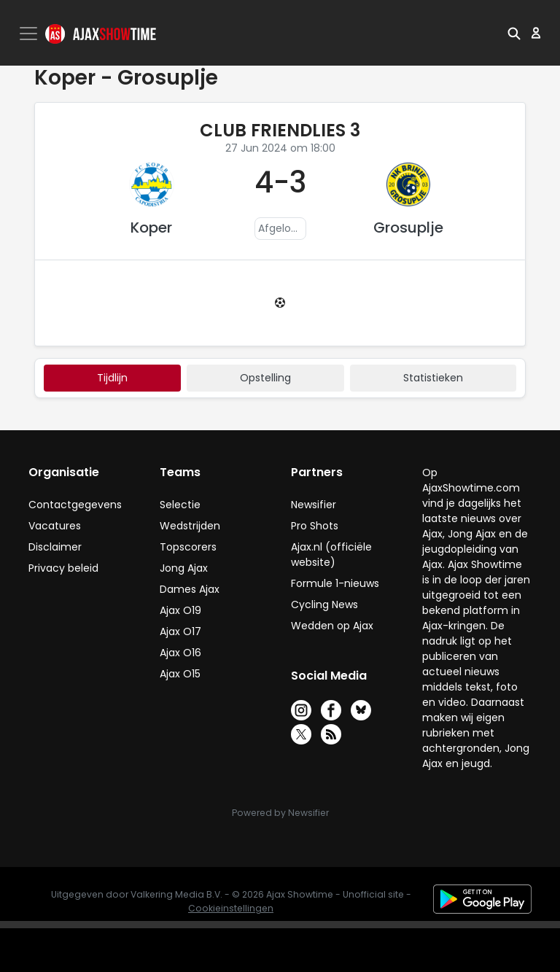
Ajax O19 (180, 610)
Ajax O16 (180, 653)
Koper (151, 228)
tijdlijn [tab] (112, 378)
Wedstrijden (190, 526)
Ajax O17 (180, 631)
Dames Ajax (190, 589)
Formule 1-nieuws (335, 583)
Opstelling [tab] (265, 378)
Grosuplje (408, 228)
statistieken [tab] (433, 378)
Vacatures (55, 526)
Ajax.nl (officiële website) (331, 555)
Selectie (180, 505)
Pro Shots (315, 526)
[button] (514, 33)
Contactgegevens (75, 505)
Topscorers (188, 547)
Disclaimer (55, 547)
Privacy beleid (63, 568)
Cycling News (324, 604)
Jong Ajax (184, 568)
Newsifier (314, 505)
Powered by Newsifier (280, 813)
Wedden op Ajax (332, 626)
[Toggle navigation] (30, 34)
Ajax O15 (180, 674)
